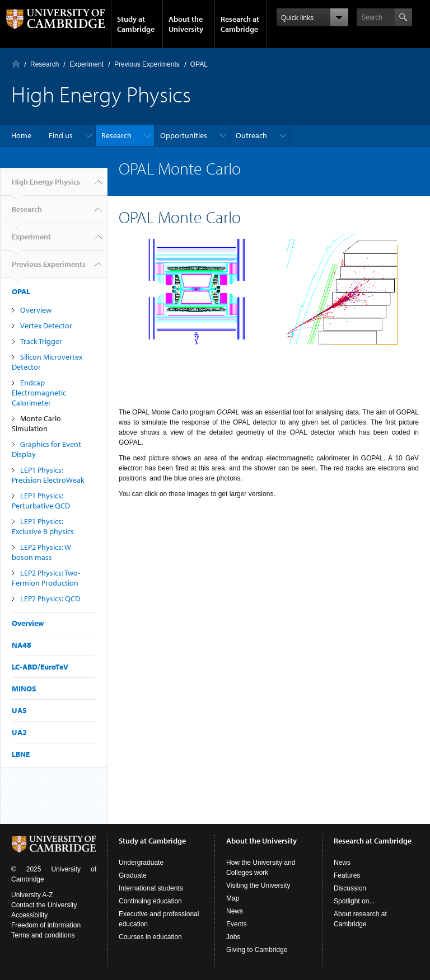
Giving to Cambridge (257, 950)
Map (233, 898)
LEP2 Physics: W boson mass (41, 552)
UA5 (19, 710)
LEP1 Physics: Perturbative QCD (41, 501)
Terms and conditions (43, 935)
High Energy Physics (46, 186)
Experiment (87, 64)
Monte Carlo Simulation (36, 423)
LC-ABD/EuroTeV (40, 667)
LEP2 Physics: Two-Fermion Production (46, 578)
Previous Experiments (147, 64)
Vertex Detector (46, 326)
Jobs (233, 937)
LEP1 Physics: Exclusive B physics (43, 526)
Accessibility (29, 915)
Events (237, 924)
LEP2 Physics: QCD (50, 599)
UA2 (19, 732)
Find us (61, 135)
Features (347, 875)
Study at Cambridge (136, 24)
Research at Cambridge (240, 24)
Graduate (133, 875)
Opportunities (184, 135)
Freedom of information (46, 925)
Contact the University (44, 905)
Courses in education (150, 937)
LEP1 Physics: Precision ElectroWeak (48, 475)
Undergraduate (141, 863)
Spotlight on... (354, 901)
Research (45, 64)
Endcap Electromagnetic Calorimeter (39, 393)
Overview (36, 310)
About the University (186, 24)
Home (16, 64)
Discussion (350, 888)
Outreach (251, 135)
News (235, 911)
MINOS (24, 689)
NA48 (22, 645)
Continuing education (150, 901)
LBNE (21, 754)
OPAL (199, 64)
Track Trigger (41, 341)
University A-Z (32, 895)
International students (151, 888)
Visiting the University (258, 885)
